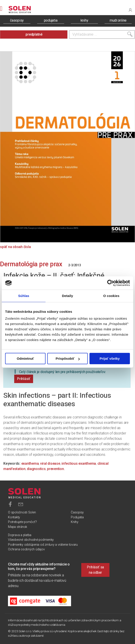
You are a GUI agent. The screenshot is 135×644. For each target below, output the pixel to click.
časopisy (17, 20)
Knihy (75, 522)
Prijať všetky (110, 358)
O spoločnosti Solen (22, 512)
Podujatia (77, 517)
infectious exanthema (79, 463)
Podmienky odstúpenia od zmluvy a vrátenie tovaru (43, 545)
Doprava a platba (20, 535)
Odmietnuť (25, 358)
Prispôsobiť (68, 358)
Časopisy (77, 512)
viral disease (50, 463)
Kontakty (14, 517)
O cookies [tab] (111, 296)
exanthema (30, 463)
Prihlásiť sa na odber (95, 570)
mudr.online (118, 20)
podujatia (51, 20)
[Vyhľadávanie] (102, 34)
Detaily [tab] (67, 296)
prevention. (56, 469)
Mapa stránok (18, 527)
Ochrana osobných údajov (26, 549)
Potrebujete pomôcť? (22, 522)
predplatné (34, 34)
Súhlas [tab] (24, 296)
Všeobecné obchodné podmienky (31, 540)
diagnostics (36, 469)
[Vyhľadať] (130, 34)
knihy (84, 20)
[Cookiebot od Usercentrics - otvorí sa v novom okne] (110, 283)
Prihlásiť (24, 379)
